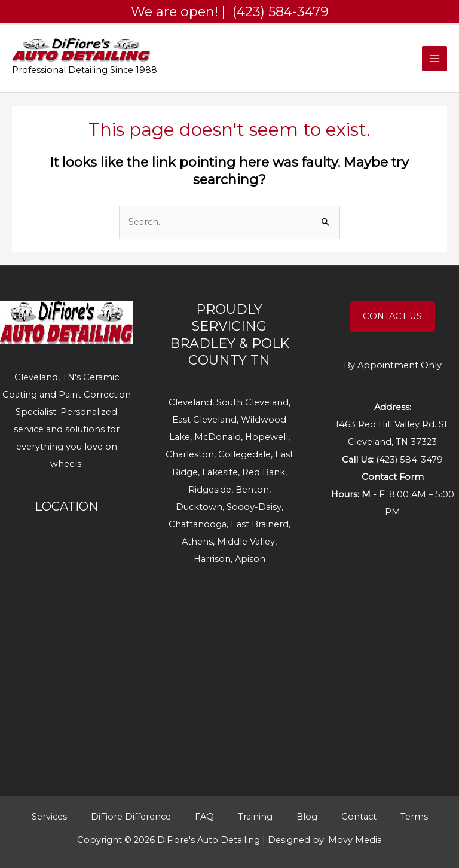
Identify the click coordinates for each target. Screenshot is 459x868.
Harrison (212, 559)
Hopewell (267, 437)
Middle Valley (246, 542)
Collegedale (244, 454)
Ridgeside (210, 490)
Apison (250, 559)
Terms (414, 817)
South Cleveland (253, 402)
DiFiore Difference (131, 817)
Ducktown (199, 507)
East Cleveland (204, 420)
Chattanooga (198, 524)
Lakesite (220, 472)
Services (49, 817)
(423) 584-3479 (409, 460)
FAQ (204, 817)
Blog (307, 817)
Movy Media (355, 840)
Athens (197, 542)
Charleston (190, 454)
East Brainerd (260, 524)
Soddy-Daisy (254, 507)
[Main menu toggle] (434, 59)
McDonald (218, 437)
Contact (359, 817)
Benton (252, 490)
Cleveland (190, 402)
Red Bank (264, 472)
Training (255, 817)
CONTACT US (392, 316)
